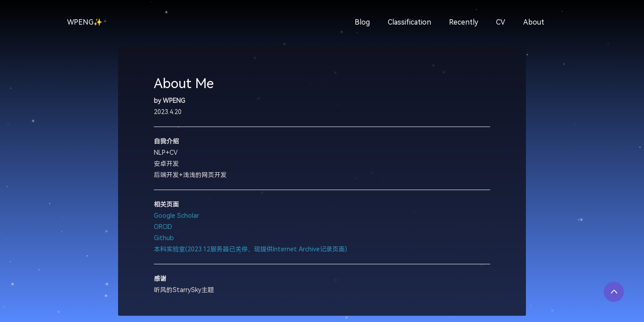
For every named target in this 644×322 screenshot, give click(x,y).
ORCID (163, 227)
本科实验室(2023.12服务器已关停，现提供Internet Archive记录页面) (250, 249)
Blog (362, 22)
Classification (409, 22)
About (534, 22)
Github (164, 238)
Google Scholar (176, 216)
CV (501, 22)
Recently (464, 22)
